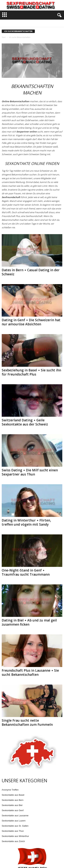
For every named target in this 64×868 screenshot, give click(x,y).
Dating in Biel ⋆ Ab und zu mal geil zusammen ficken (29, 622)
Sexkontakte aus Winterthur (15, 836)
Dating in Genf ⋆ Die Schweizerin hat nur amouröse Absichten (31, 322)
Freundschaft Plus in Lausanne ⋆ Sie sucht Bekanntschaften (30, 673)
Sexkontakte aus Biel (12, 805)
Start (4, 37)
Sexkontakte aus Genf (13, 810)
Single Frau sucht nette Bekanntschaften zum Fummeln (27, 723)
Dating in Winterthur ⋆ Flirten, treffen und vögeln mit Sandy (26, 522)
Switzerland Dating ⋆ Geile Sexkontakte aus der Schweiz (25, 422)
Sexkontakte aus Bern (13, 800)
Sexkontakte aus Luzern (14, 821)
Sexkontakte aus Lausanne (15, 816)
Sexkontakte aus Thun (13, 831)
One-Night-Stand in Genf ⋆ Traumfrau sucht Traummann (26, 572)
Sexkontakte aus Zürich (13, 841)
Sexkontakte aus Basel (13, 795)
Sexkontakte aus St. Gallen (15, 826)
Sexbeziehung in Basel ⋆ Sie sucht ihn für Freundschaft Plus (31, 372)
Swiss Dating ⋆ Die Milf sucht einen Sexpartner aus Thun (30, 472)
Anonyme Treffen (10, 790)
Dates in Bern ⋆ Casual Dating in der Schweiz (31, 272)
